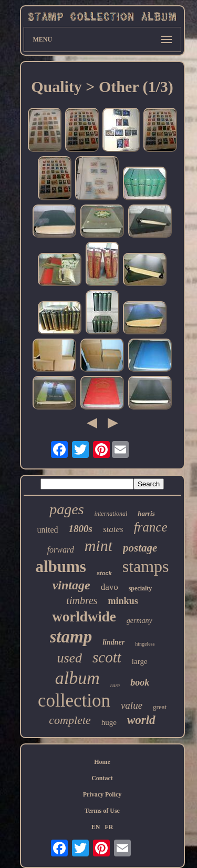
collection (74, 701)
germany (139, 621)
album (77, 678)
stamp (71, 637)
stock (104, 573)
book (140, 682)
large (140, 661)
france (151, 527)
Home (102, 762)
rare (115, 685)
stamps (146, 566)
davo (110, 587)
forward (61, 550)
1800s (80, 529)
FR (109, 827)
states (113, 529)
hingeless (145, 644)
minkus (123, 601)
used (69, 658)
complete (70, 720)
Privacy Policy (102, 794)
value (132, 705)
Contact (102, 778)
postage (140, 548)
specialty (141, 588)
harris (146, 513)
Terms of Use (102, 811)
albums (60, 566)
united (47, 530)
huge (109, 722)
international (111, 514)
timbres (82, 600)
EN (96, 827)
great (160, 707)
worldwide (84, 617)
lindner (113, 642)
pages (66, 509)
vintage (71, 585)
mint (98, 545)
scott (107, 657)
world (141, 720)
